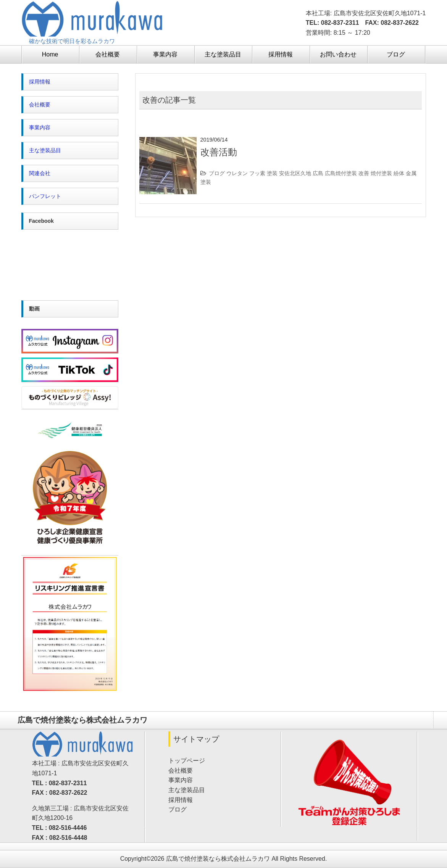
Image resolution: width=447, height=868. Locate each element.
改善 (364, 173)
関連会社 (40, 173)
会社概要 (108, 54)
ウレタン (237, 173)
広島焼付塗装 (341, 173)
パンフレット (45, 196)
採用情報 (281, 54)
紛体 (399, 173)
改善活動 (219, 152)
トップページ (187, 761)
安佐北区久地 (295, 173)
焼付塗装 (381, 173)
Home (50, 54)
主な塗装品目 (223, 54)
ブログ (396, 54)
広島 (318, 173)
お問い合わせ (338, 54)
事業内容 (165, 54)
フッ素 (257, 173)
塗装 (272, 173)
